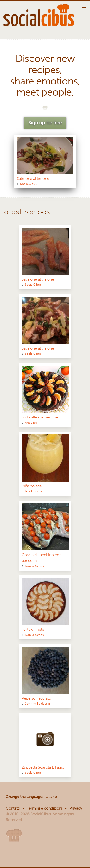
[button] (84, 8)
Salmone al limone (33, 178)
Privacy (76, 808)
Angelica (31, 422)
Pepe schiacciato (36, 698)
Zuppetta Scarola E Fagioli (44, 767)
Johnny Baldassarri (39, 704)
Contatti (13, 808)
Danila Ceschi (35, 566)
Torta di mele (33, 629)
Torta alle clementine (40, 417)
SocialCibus (28, 184)
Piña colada (32, 486)
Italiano (51, 797)
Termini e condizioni (45, 808)
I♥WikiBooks (34, 491)
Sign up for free (45, 123)
